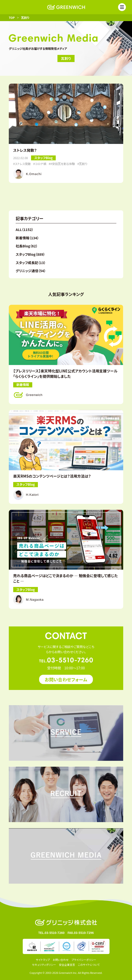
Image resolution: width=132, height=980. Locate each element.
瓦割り (83, 164)
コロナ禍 (41, 164)
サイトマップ (43, 960)
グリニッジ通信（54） (31, 271)
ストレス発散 (23, 164)
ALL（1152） (24, 229)
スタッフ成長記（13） (31, 263)
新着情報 (23, 385)
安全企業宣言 (67, 965)
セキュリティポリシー (44, 965)
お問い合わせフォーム (66, 679)
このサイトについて (89, 965)
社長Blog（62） (27, 246)
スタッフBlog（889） (30, 254)
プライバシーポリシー (84, 960)
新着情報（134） (27, 238)
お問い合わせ (61, 960)
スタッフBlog (43, 158)
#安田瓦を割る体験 (63, 164)
